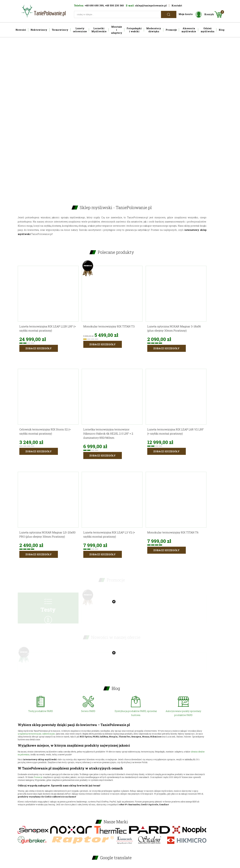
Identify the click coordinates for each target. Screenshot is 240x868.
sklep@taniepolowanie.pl (151, 6)
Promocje (38, 777)
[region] (120, 116)
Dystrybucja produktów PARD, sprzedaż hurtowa (136, 713)
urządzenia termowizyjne (30, 734)
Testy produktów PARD (41, 711)
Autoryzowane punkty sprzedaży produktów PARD (183, 713)
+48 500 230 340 (114, 6)
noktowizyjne (49, 734)
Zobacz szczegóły (39, 348)
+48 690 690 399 (94, 6)
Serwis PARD (88, 711)
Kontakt (177, 6)
